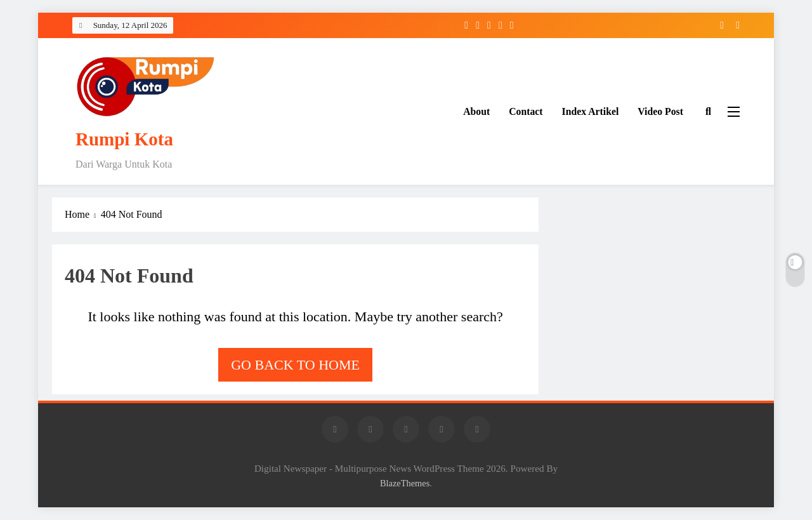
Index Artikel (591, 111)
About (476, 111)
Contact (526, 111)
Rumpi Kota (124, 139)
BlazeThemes (405, 483)
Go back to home (295, 365)
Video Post (660, 111)
